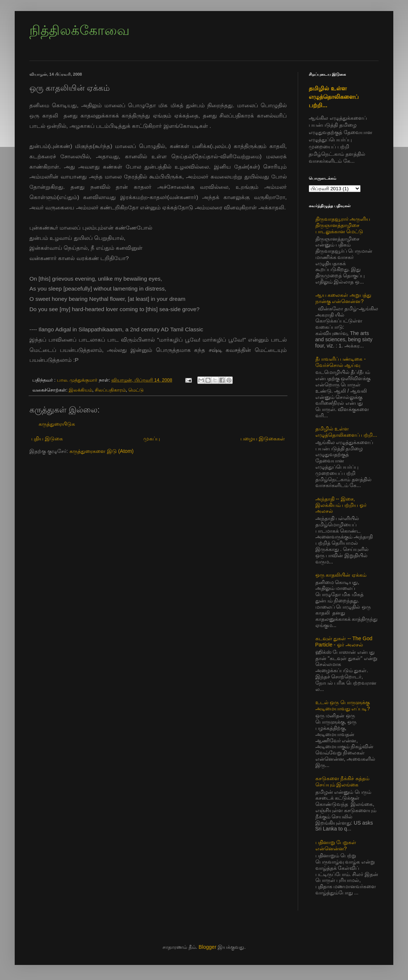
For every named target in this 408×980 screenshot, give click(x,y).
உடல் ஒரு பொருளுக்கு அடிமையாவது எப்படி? (343, 705)
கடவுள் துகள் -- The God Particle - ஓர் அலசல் (344, 642)
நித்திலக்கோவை (79, 30)
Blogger (207, 947)
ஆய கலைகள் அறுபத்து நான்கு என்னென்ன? (343, 298)
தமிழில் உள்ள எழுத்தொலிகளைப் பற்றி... (334, 97)
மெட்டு (136, 390)
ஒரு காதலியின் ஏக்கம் (341, 575)
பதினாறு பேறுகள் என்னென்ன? (336, 845)
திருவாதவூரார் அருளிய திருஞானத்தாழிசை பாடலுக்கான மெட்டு (343, 225)
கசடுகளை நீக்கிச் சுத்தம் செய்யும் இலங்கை (343, 781)
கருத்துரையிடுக (57, 424)
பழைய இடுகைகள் (263, 439)
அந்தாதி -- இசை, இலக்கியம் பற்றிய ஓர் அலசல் (341, 505)
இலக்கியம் (80, 390)
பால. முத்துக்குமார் (78, 380)
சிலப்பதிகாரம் (110, 390)
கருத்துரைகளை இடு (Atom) (102, 451)
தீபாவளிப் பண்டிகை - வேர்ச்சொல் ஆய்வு (341, 362)
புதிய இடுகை (47, 439)
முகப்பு (152, 439)
